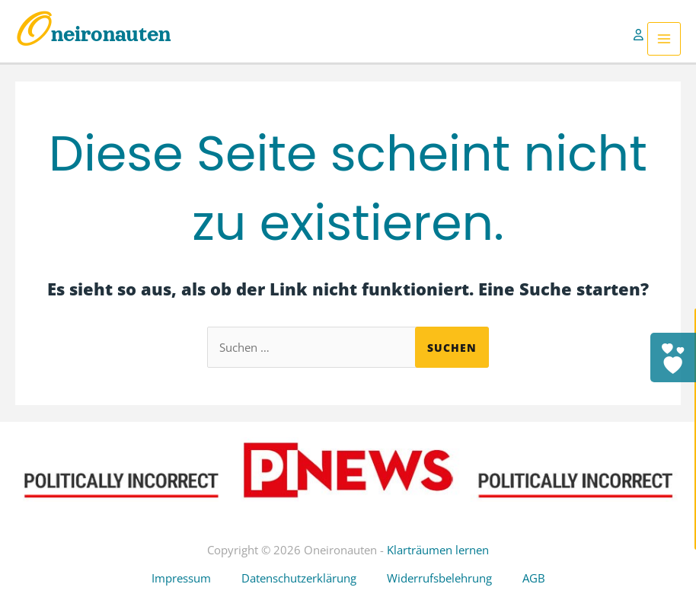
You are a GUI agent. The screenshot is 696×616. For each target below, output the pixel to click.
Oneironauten (93, 34)
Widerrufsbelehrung (439, 578)
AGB (534, 578)
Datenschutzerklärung (299, 578)
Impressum (181, 578)
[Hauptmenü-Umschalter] (664, 39)
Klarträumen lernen (438, 550)
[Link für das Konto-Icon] (640, 39)
